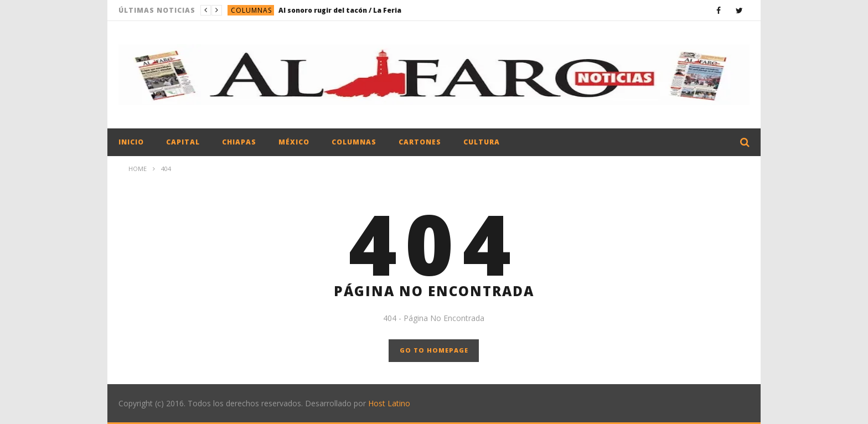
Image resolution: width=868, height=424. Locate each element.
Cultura (482, 142)
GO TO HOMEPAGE (434, 350)
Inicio (131, 142)
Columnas (251, 10)
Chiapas (239, 142)
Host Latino (389, 403)
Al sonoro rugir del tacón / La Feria (340, 10)
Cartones (420, 142)
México (294, 142)
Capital (183, 142)
